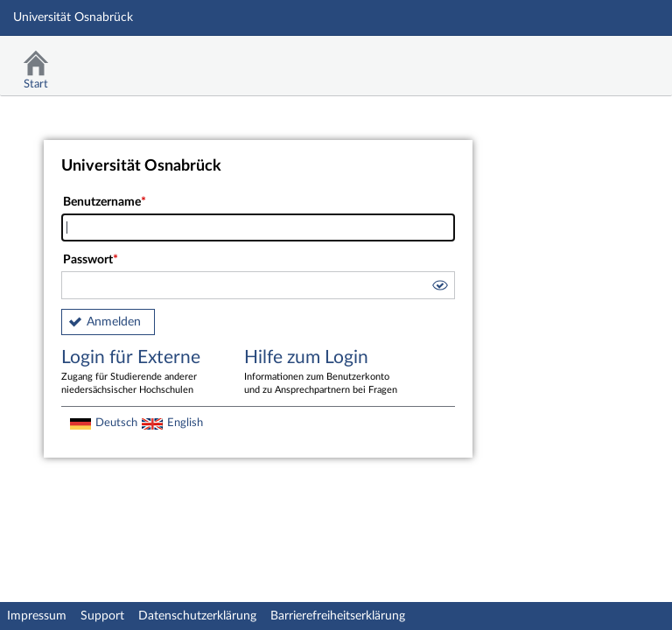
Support (102, 616)
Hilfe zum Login (323, 373)
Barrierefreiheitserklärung (338, 616)
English (185, 423)
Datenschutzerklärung (197, 616)
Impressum (37, 616)
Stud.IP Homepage (605, 59)
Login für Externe (140, 373)
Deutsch (116, 423)
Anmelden (114, 322)
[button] (439, 288)
